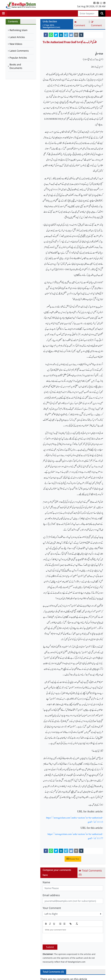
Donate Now (73, 859)
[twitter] (56, 35)
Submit (50, 947)
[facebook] (46, 35)
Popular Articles (18, 58)
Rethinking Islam (18, 30)
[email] (76, 35)
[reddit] (71, 35)
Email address (51, 895)
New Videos (16, 44)
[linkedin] (61, 35)
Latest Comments (19, 51)
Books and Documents (16, 66)
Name (46, 882)
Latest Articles (17, 37)
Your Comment (52, 908)
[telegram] (66, 35)
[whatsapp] (51, 35)
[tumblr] (81, 35)
